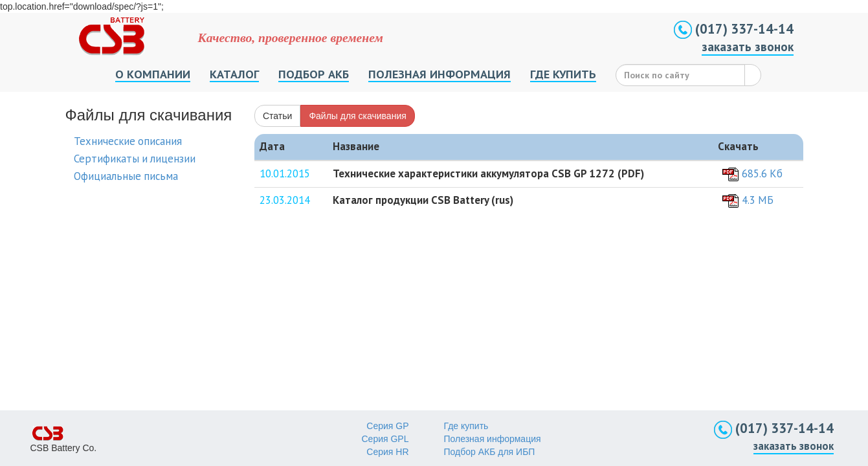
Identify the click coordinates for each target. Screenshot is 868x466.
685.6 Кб (762, 173)
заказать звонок (748, 47)
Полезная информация (493, 439)
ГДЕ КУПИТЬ (563, 74)
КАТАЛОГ (234, 74)
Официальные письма (126, 176)
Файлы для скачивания (357, 116)
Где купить (466, 426)
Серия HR (387, 452)
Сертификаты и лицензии (135, 159)
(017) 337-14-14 (734, 29)
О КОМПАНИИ (153, 74)
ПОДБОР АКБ (314, 74)
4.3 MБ (758, 200)
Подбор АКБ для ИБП (490, 452)
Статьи (277, 116)
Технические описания (128, 141)
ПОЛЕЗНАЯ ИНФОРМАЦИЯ (440, 74)
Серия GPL (385, 439)
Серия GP (387, 426)
